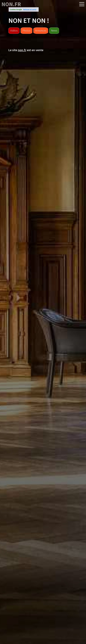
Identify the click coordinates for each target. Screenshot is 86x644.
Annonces (41, 30)
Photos (26, 30)
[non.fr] (82, 4)
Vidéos (14, 30)
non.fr (11, 4)
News (54, 30)
